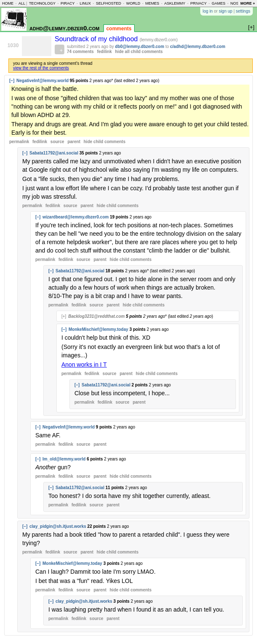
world (133, 3)
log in (208, 11)
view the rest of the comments (41, 68)
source (57, 142)
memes (152, 3)
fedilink (105, 52)
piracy (68, 3)
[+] (64, 316)
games (219, 3)
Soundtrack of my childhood (97, 39)
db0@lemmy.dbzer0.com (140, 47)
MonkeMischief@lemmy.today (98, 329)
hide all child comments (139, 52)
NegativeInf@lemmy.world (42, 81)
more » (248, 3)
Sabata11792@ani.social (54, 153)
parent (74, 142)
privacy (198, 3)
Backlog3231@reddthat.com (96, 316)
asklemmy (175, 3)
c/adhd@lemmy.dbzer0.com (197, 47)
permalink (19, 142)
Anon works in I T (84, 365)
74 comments (80, 52)
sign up (225, 11)
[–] (12, 81)
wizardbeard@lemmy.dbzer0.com (76, 217)
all (22, 3)
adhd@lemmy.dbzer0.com (64, 28)
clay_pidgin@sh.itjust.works (58, 526)
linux (85, 3)
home (8, 3)
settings (243, 11)
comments (119, 29)
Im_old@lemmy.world (64, 459)
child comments (105, 142)
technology (42, 3)
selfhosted (109, 3)
